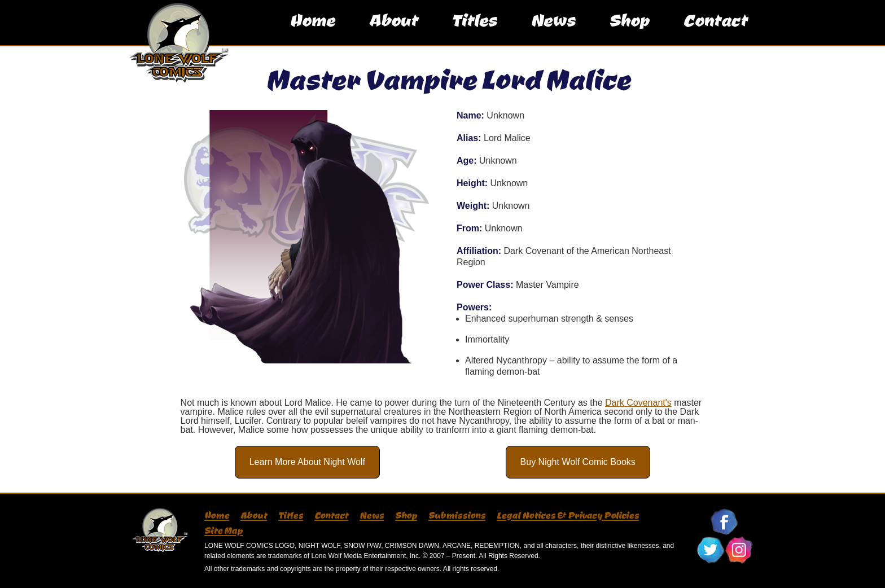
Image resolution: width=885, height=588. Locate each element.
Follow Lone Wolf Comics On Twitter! (711, 550)
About (393, 31)
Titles (474, 31)
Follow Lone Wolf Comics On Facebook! (725, 522)
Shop (629, 31)
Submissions (457, 515)
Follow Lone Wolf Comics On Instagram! (739, 550)
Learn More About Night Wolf (307, 462)
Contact (715, 31)
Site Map (224, 530)
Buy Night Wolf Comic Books (578, 462)
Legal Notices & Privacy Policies (568, 515)
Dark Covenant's (638, 403)
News (553, 31)
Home (312, 31)
